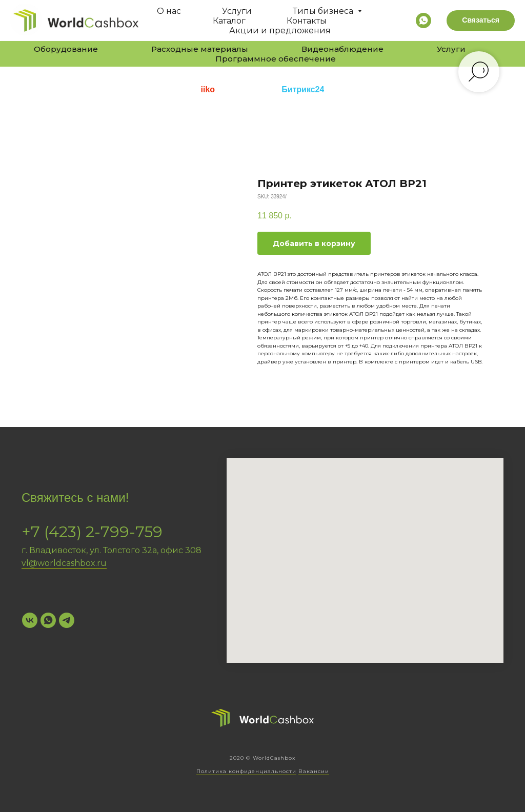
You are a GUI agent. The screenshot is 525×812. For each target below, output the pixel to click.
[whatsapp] (423, 21)
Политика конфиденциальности (246, 771)
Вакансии (314, 771)
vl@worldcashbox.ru (64, 563)
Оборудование (66, 49)
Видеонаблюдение (342, 49)
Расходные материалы (200, 49)
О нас (169, 11)
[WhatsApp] (48, 620)
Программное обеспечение (276, 59)
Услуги (237, 11)
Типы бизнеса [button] (324, 11)
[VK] (30, 620)
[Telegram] (67, 620)
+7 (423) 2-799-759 (92, 532)
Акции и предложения (280, 31)
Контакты (307, 21)
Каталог (229, 21)
